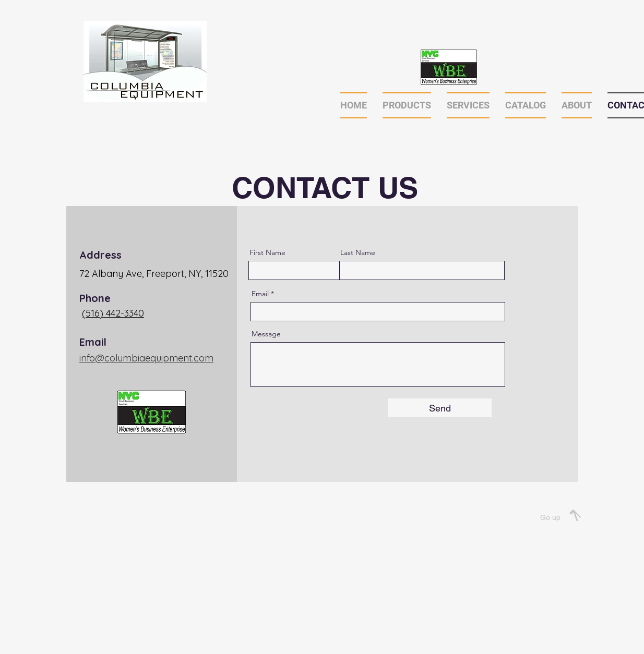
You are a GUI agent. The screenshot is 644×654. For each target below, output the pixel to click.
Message (266, 334)
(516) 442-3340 (113, 313)
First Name (267, 252)
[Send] (440, 408)
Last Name (358, 252)
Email (260, 294)
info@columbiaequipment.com (146, 358)
